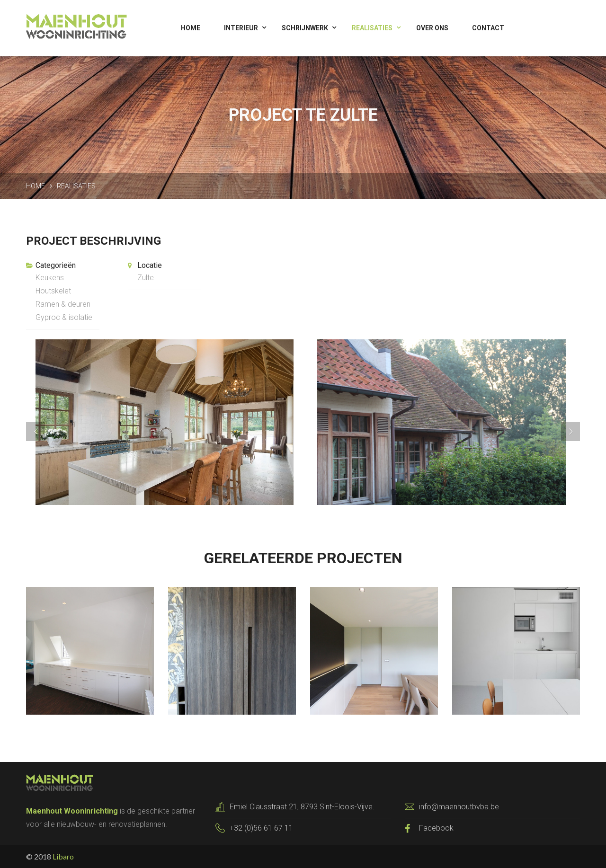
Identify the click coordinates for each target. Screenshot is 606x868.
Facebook (436, 828)
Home (191, 28)
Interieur (241, 28)
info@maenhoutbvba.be (459, 807)
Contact (488, 28)
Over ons (432, 28)
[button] (68, 422)
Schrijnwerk (305, 28)
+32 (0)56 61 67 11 (261, 828)
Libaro (63, 856)
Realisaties (372, 28)
